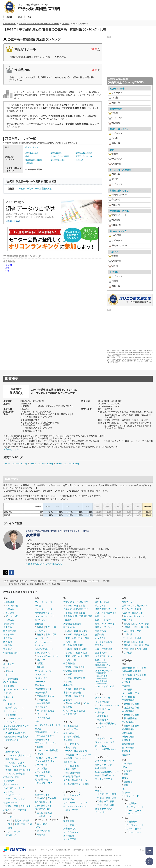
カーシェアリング (43, 671)
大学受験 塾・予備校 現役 (76, 602)
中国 (147, 627)
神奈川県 (47, 189)
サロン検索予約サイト (106, 749)
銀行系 (9, 708)
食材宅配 (39, 624)
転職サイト (101, 616)
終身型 (127, 704)
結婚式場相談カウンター (107, 772)
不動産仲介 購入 (11, 759)
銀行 (8, 675)
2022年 (24, 464)
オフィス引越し (42, 765)
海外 (45, 824)
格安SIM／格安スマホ (132, 613)
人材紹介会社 (102, 677)
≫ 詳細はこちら (11, 449)
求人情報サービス (104, 656)
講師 (27, 156)
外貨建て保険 (128, 737)
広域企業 (128, 634)
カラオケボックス (104, 809)
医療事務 (74, 744)
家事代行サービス (43, 613)
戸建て (21, 755)
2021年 (33, 464)
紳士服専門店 (70, 829)
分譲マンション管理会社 (15, 766)
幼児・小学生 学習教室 (74, 711)
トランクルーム (42, 653)
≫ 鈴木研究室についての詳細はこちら (44, 564)
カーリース (40, 682)
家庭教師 (68, 707)
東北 (10, 820)
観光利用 (41, 834)
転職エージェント (104, 627)
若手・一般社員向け (107, 723)
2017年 (67, 464)
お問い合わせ (78, 850)
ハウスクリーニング (44, 616)
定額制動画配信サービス (46, 732)
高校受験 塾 (69, 627)
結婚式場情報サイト (105, 775)
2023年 (15, 464)
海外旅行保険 (10, 631)
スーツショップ (71, 832)
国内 (39, 824)
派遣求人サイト (103, 653)
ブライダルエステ (104, 739)
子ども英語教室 (71, 726)
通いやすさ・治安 (58, 160)
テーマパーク (102, 812)
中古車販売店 (41, 693)
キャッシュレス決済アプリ (16, 726)
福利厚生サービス (43, 776)
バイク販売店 (41, 707)
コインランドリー (43, 620)
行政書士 (70, 755)
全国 (112, 805)
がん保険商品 (128, 722)
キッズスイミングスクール (75, 806)
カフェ (38, 729)
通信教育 (68, 700)
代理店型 (10, 609)
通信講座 (68, 740)
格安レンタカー (42, 678)
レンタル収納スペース (48, 656)
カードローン (10, 704)
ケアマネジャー (84, 755)
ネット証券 (9, 664)
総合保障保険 (128, 744)
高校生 (69, 703)
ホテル (38, 827)
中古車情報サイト (43, 689)
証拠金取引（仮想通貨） (17, 737)
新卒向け (102, 727)
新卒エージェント (104, 672)
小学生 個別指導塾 (72, 693)
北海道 (69, 631)
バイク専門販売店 (45, 711)
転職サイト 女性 (103, 620)
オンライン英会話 (72, 737)
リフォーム (9, 792)
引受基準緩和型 (131, 708)
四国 (126, 631)
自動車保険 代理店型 (132, 671)
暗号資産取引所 (11, 729)
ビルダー (10, 817)
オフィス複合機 (42, 772)
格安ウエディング (104, 765)
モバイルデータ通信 (131, 609)
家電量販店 (69, 821)
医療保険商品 (128, 700)
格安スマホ (139, 616)
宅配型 (40, 663)
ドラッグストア (71, 825)
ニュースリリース (46, 850)
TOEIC (69, 751)
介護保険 (126, 740)
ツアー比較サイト (43, 816)
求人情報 (108, 850)
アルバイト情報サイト (106, 613)
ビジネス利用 (43, 831)
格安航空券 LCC (43, 809)
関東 (114, 794)
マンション (11, 755)
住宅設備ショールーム (14, 788)
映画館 (98, 791)
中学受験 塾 (69, 663)
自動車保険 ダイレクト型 (134, 668)
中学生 (77, 703)
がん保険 (8, 645)
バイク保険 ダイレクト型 (134, 675)
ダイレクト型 (12, 606)
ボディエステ (102, 746)
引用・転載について (94, 850)
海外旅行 (52, 798)
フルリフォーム (13, 795)
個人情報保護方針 (63, 850)
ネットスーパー (42, 638)
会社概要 (33, 850)
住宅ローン (9, 697)
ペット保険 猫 (128, 697)
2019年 (50, 464)
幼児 (68, 729)
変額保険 (126, 751)
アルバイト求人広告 (105, 686)
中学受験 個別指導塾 (73, 671)
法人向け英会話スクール (75, 780)
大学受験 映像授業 (72, 624)
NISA (6, 668)
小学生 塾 (68, 685)
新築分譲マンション (13, 802)
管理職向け (103, 720)
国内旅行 (41, 798)
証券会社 (10, 671)
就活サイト (101, 606)
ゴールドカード (13, 722)
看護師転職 (101, 631)
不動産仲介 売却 (11, 752)
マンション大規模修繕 (14, 774)
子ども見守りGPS (43, 783)
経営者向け (103, 716)
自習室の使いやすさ (84, 156)
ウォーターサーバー (44, 602)
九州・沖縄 (71, 642)
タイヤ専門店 (70, 839)
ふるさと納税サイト (44, 649)
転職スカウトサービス (106, 624)
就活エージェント (104, 602)
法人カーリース (103, 698)
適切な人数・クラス (84, 153)
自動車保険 (9, 602)
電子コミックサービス (45, 743)
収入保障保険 (130, 718)
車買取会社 (40, 685)
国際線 (49, 813)
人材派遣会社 (102, 682)
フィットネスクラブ (73, 795)
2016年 (76, 464)
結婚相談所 (101, 768)
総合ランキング (32, 147)
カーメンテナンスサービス (48, 725)
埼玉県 (22, 189)
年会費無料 (11, 715)
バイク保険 (9, 613)
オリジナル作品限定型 (48, 750)
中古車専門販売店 (45, 696)
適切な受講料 (56, 153)
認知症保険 (127, 733)
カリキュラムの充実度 (60, 156)
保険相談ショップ (12, 653)
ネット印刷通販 (103, 702)
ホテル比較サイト (43, 806)
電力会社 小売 (41, 779)
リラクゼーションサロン (75, 802)
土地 (29, 755)
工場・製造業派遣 (104, 649)
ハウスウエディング (105, 761)
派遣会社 (99, 645)
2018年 (59, 464)
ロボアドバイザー (12, 740)
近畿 (7, 271)
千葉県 (30, 189)
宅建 (68, 748)
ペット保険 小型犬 (131, 693)
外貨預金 (8, 693)
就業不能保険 (128, 729)
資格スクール (70, 762)
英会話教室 (69, 733)
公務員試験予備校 (72, 776)
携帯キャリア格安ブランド (135, 606)
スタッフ (79, 160)
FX (5, 700)
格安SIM (128, 616)
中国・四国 (26, 824)
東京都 (38, 189)
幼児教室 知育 (70, 714)
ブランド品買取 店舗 (45, 761)
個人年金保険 (128, 748)
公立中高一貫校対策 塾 (74, 678)
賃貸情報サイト (11, 781)
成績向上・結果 (32, 153)
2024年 (7, 464)
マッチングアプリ (104, 779)
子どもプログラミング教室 (76, 784)
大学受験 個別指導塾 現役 (76, 609)
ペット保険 (9, 634)
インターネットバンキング (16, 689)
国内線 (40, 813)
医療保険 (8, 642)
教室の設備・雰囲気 (34, 160)
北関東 (18, 820)
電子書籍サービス (43, 740)
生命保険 (8, 638)
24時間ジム (69, 799)
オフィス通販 (41, 769)
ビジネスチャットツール (107, 705)
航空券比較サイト (43, 802)
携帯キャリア (128, 602)
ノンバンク (19, 708)
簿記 (74, 748)
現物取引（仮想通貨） (16, 733)
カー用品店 (69, 836)
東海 (7, 268)
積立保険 (126, 755)
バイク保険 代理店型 (132, 679)
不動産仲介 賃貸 (11, 777)
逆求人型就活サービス (106, 609)
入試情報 (29, 163)
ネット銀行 (9, 686)
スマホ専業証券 (11, 679)
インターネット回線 (131, 638)
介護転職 (99, 634)
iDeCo (125, 778)
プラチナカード (134, 814)
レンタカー (40, 674)
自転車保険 (9, 624)
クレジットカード (12, 711)
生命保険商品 (128, 711)
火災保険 (8, 627)
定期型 (136, 704)
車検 (37, 721)
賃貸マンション (11, 784)
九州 (29, 770)
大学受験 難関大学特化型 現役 (78, 616)
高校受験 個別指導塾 (73, 645)
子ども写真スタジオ (44, 736)
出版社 (40, 754)
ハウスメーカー (13, 831)
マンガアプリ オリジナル (47, 758)
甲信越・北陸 (80, 634)
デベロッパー (12, 835)
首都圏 (9, 265)
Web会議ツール (103, 709)
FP (67, 744)
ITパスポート (80, 758)
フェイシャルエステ (105, 742)
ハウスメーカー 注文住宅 (15, 810)
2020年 (41, 464)
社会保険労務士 (82, 751)
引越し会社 (40, 667)
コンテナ (41, 660)
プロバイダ (127, 620)
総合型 (40, 747)
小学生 (86, 703)
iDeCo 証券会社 (11, 682)
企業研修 (99, 712)
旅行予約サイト (42, 795)
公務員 (69, 758)
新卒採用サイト (103, 666)
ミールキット (41, 631)
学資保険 (8, 649)
